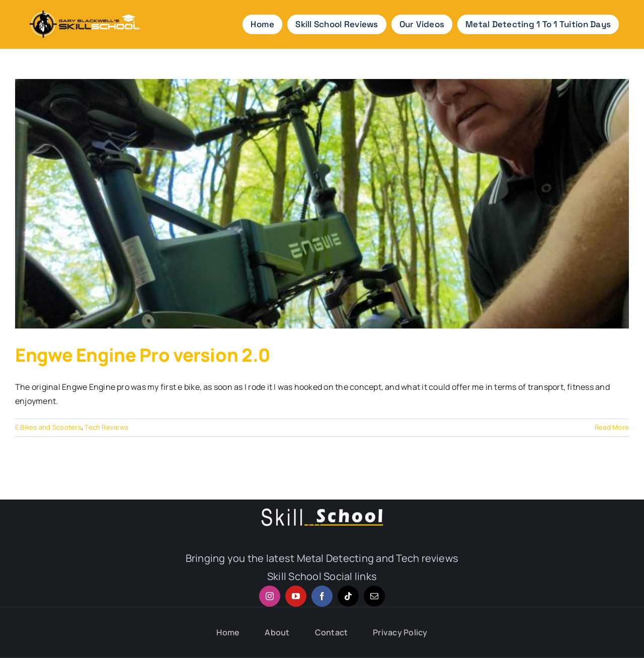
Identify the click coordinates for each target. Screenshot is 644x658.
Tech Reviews (106, 427)
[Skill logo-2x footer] (322, 509)
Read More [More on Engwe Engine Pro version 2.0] (612, 427)
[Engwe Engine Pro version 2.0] (322, 204)
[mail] (374, 596)
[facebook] (322, 596)
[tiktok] (348, 596)
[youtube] (296, 596)
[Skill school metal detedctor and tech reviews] (84, 8)
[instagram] (270, 596)
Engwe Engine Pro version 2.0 (143, 355)
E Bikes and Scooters (48, 427)
